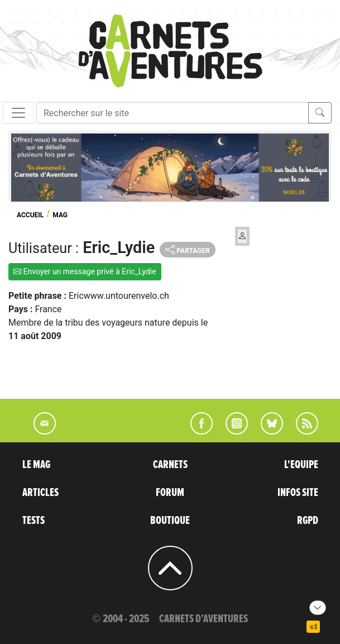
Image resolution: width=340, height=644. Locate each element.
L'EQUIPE (301, 465)
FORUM (170, 493)
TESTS (33, 521)
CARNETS (170, 465)
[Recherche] (173, 113)
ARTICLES (40, 493)
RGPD (308, 521)
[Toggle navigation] (18, 113)
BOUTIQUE (170, 521)
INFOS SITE (298, 493)
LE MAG (36, 465)
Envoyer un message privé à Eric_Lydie (85, 271)
